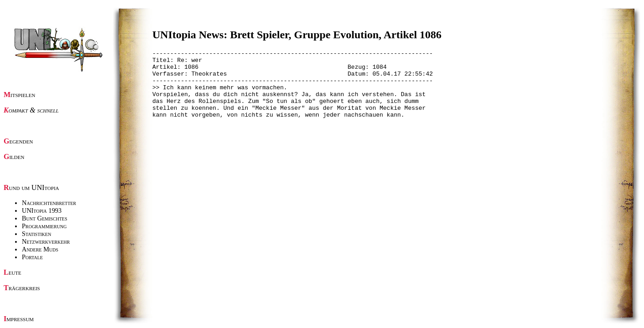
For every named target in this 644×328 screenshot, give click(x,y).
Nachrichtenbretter (49, 203)
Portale (32, 257)
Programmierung (44, 226)
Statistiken (36, 234)
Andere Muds (40, 249)
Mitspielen (20, 95)
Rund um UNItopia (31, 187)
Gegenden (18, 141)
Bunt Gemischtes (45, 218)
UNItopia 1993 (42, 210)
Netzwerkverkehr (46, 241)
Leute (13, 272)
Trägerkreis (22, 288)
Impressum (19, 319)
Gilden (14, 156)
